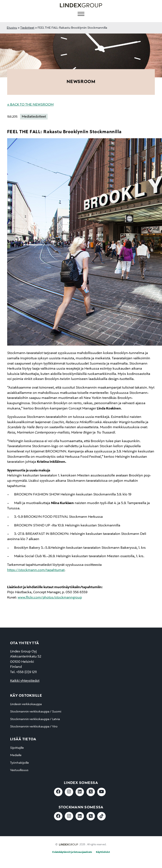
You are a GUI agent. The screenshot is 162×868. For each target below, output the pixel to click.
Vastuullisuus (19, 770)
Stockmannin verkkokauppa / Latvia (35, 719)
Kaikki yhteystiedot (25, 681)
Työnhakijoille (20, 763)
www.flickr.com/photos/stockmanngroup (50, 598)
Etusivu (12, 28)
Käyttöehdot (103, 852)
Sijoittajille (17, 748)
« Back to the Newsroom (30, 105)
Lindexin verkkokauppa (26, 704)
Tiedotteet (27, 28)
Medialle (16, 755)
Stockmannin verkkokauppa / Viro (34, 727)
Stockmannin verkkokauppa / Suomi (36, 712)
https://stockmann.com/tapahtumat (36, 570)
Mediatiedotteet (34, 117)
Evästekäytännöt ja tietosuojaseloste (72, 852)
